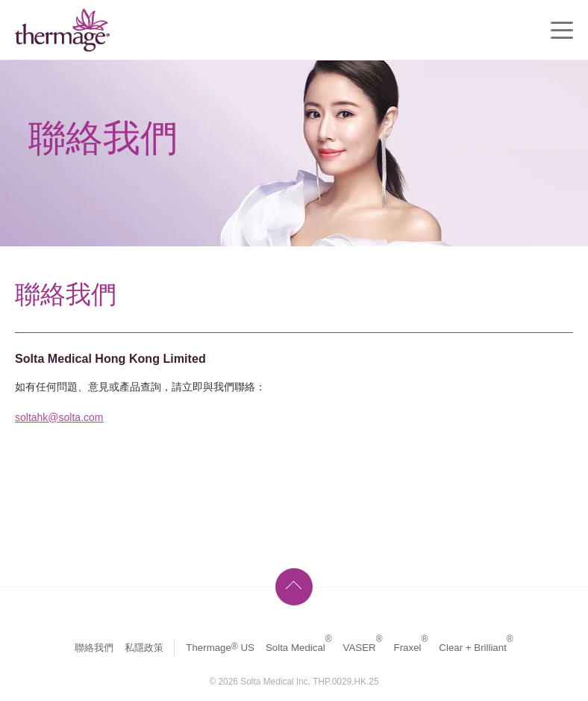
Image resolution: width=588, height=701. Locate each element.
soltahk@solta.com (59, 417)
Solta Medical (299, 648)
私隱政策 (144, 648)
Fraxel (411, 648)
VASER (363, 648)
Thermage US (220, 648)
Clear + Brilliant (476, 648)
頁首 (294, 587)
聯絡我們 (94, 648)
